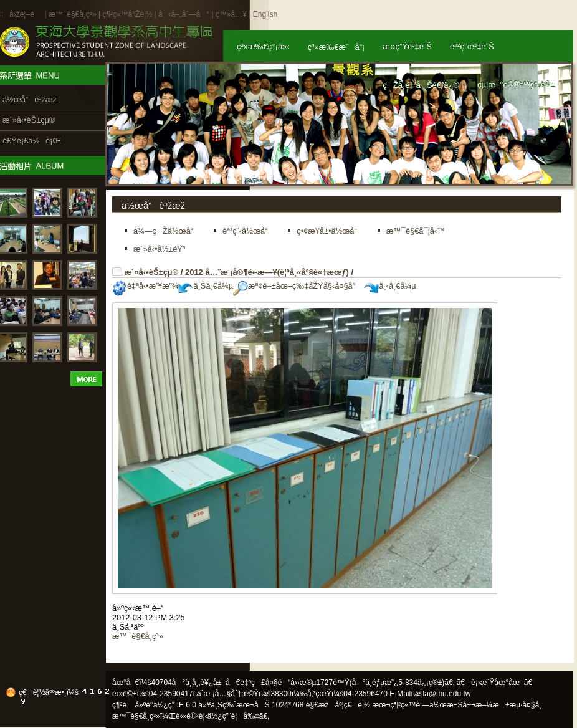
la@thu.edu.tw (447, 694)
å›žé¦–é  (26, 14)
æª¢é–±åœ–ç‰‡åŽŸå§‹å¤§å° (298, 286)
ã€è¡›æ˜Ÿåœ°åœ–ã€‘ (495, 682)
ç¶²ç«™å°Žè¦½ (127, 14)
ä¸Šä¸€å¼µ (206, 286)
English (265, 14)
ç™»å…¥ (231, 14)
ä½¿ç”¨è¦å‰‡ (233, 716)
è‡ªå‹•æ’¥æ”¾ (145, 286)
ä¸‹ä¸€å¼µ (390, 286)
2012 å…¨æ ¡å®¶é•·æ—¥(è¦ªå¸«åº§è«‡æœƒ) (267, 272)
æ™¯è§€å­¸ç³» (74, 14)
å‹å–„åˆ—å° (184, 14)
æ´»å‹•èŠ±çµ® (152, 272)
